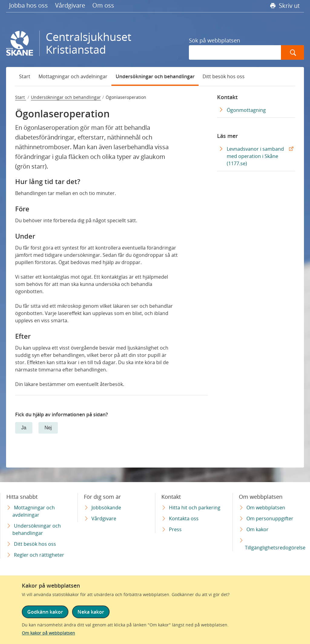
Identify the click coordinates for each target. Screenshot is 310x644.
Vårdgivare (70, 5)
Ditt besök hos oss (224, 76)
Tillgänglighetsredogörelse (275, 548)
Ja (24, 428)
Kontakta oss (184, 518)
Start (25, 76)
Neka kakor (91, 612)
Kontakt (227, 97)
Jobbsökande (106, 508)
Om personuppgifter (270, 518)
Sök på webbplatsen (214, 40)
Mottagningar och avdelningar (73, 76)
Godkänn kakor (45, 612)
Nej (48, 428)
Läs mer (228, 136)
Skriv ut (289, 6)
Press (175, 529)
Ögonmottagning (246, 110)
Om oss (103, 5)
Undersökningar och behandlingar (155, 76)
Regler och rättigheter (39, 555)
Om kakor (257, 529)
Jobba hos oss (28, 5)
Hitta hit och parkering (195, 508)
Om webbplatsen (266, 508)
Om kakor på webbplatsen (48, 633)
